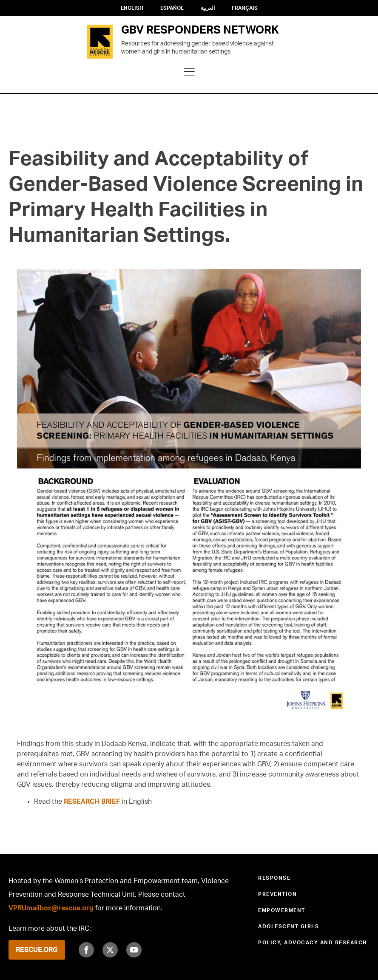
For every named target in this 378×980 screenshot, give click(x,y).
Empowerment (282, 910)
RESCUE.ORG (37, 950)
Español (172, 8)
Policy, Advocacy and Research (313, 943)
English (132, 8)
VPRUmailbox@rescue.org (51, 908)
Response (274, 878)
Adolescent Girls (288, 926)
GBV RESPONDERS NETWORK (200, 30)
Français (245, 8)
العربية (208, 8)
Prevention (277, 894)
